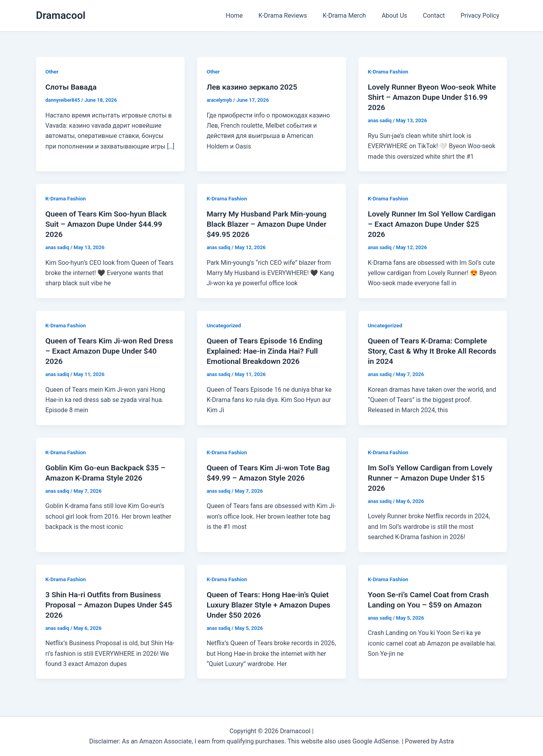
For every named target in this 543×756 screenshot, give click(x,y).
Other (52, 72)
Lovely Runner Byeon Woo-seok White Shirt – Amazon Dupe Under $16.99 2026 (428, 97)
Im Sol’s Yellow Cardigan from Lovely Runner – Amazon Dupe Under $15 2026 (433, 478)
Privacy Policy (482, 16)
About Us (402, 16)
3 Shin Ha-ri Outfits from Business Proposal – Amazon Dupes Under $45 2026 (106, 604)
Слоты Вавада (72, 87)
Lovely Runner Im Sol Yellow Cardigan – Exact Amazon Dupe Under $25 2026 (423, 224)
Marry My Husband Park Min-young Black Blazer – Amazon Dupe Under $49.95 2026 (269, 224)
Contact (439, 16)
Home (251, 16)
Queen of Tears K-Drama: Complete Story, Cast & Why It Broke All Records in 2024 (430, 351)
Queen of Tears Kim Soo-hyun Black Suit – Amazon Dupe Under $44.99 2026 (109, 224)
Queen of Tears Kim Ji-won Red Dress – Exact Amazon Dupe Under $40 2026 (107, 351)
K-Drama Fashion (389, 72)
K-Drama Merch (355, 16)
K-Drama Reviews (297, 16)
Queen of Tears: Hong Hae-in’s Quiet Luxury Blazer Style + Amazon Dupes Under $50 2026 (271, 604)
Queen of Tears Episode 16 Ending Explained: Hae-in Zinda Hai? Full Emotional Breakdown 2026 (267, 351)
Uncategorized (224, 325)
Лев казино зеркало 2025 (254, 87)
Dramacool (61, 15)
